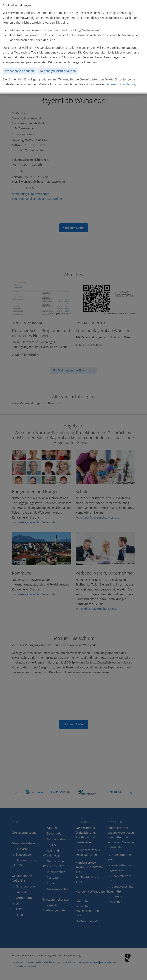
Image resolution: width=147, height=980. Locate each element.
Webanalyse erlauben (20, 71)
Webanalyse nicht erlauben (58, 71)
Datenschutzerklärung (121, 84)
